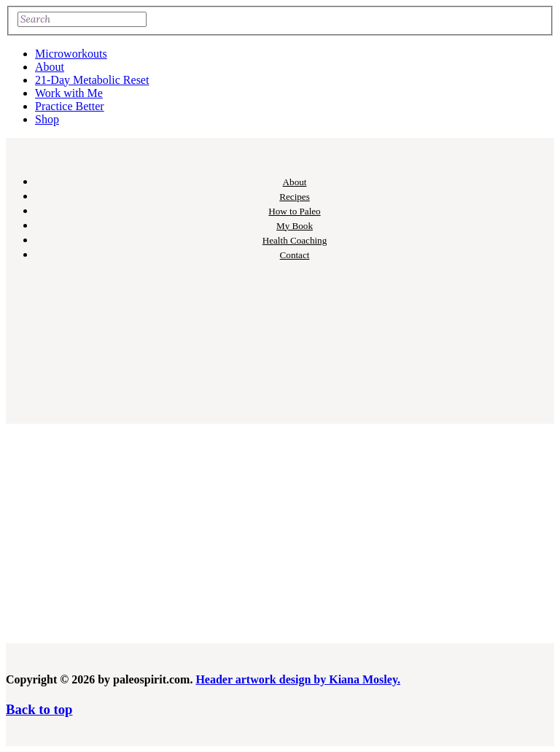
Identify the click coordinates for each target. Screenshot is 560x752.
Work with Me (69, 93)
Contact (295, 255)
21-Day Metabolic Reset (92, 80)
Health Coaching (295, 240)
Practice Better (70, 106)
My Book (295, 226)
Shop (47, 119)
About (50, 67)
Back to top (39, 709)
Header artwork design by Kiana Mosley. (298, 679)
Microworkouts (71, 54)
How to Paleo (294, 211)
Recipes (295, 197)
